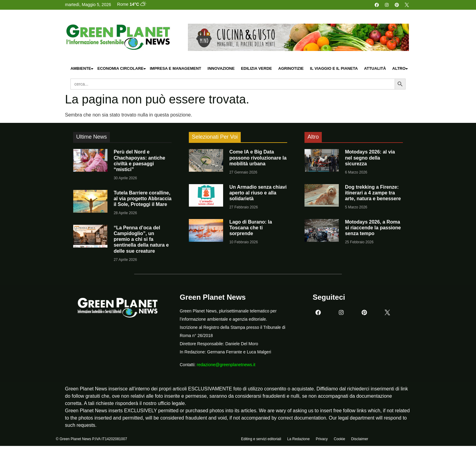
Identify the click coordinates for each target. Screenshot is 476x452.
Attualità (375, 68)
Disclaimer (360, 439)
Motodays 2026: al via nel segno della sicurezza (370, 158)
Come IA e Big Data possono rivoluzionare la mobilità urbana (258, 158)
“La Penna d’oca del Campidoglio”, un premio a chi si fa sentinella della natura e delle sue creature (141, 239)
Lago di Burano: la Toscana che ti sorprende (250, 228)
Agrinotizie (291, 68)
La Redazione (298, 439)
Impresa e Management (175, 68)
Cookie (339, 439)
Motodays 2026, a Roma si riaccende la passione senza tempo (373, 228)
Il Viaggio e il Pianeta (334, 68)
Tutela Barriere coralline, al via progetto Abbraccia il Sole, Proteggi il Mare (143, 199)
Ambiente (82, 69)
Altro (400, 69)
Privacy (322, 439)
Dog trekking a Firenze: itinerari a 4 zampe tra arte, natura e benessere (373, 193)
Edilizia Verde (257, 68)
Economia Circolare (122, 69)
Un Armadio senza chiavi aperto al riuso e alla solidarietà (258, 193)
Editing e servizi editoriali (261, 439)
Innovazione (221, 68)
